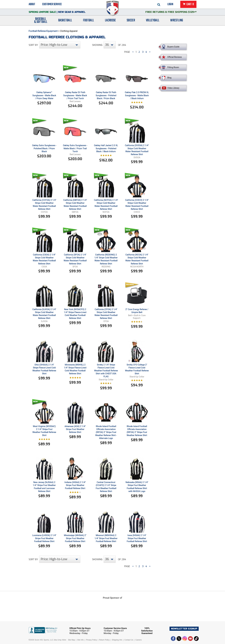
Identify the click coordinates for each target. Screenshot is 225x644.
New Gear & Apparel (72, 12)
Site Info (80, 640)
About (32, 4)
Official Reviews (175, 57)
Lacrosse (110, 21)
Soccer (131, 21)
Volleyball (153, 21)
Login (170, 4)
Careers (139, 640)
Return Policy (104, 640)
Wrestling (177, 21)
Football (88, 21)
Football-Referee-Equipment (43, 31)
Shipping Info (117, 640)
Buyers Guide (173, 47)
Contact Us (129, 640)
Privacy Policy (91, 640)
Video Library (173, 88)
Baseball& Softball (41, 21)
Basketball (65, 21)
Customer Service (52, 4)
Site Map (71, 640)
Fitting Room (173, 67)
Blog (169, 78)
